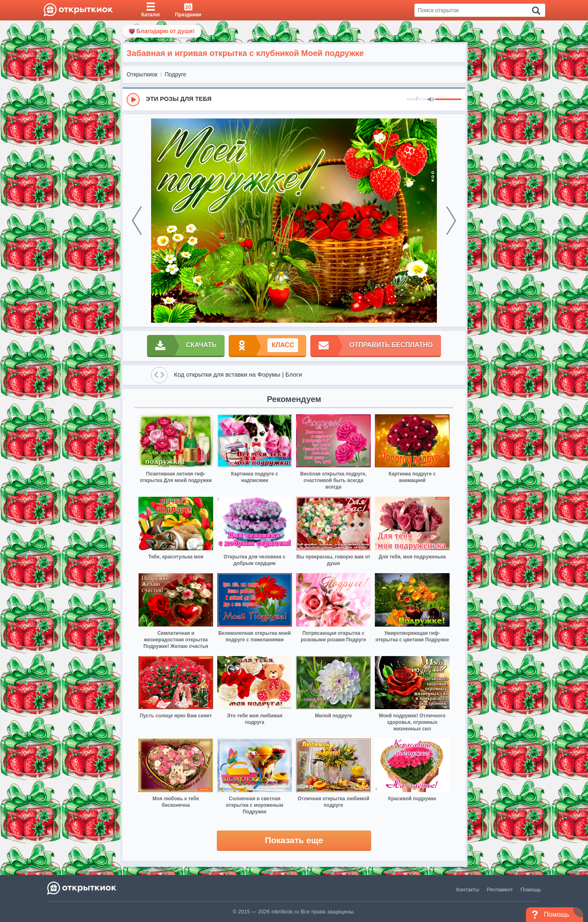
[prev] (137, 221)
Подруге (175, 74)
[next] (451, 221)
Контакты (468, 890)
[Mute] (431, 100)
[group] (294, 99)
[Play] (133, 100)
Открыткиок (142, 74)
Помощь (531, 890)
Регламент (500, 890)
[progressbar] (448, 100)
